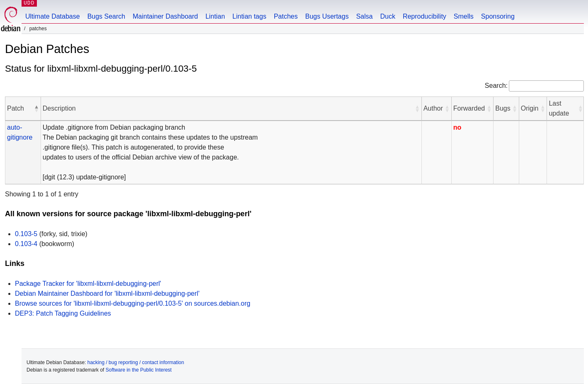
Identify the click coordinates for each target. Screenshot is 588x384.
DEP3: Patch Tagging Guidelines (63, 313)
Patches (286, 16)
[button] (36, 109)
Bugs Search (106, 16)
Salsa (364, 16)
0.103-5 (26, 234)
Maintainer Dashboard (165, 16)
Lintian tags (249, 16)
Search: (496, 86)
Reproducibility (425, 16)
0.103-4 (26, 244)
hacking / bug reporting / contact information (136, 362)
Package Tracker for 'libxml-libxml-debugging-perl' (88, 284)
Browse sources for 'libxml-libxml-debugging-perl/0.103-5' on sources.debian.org (133, 303)
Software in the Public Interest (139, 370)
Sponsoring (498, 16)
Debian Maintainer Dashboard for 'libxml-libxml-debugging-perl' (107, 293)
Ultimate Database (53, 16)
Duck (387, 16)
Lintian (215, 16)
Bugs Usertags (327, 16)
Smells (464, 16)
